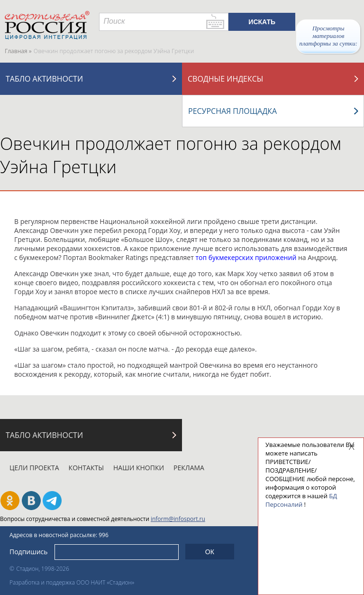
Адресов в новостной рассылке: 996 (59, 535)
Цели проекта (34, 468)
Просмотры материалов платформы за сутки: (328, 36)
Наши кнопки (139, 468)
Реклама (189, 468)
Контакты (86, 468)
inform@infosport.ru (178, 519)
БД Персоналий (301, 500)
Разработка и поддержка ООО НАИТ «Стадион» (72, 582)
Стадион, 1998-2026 (43, 569)
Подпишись (29, 552)
